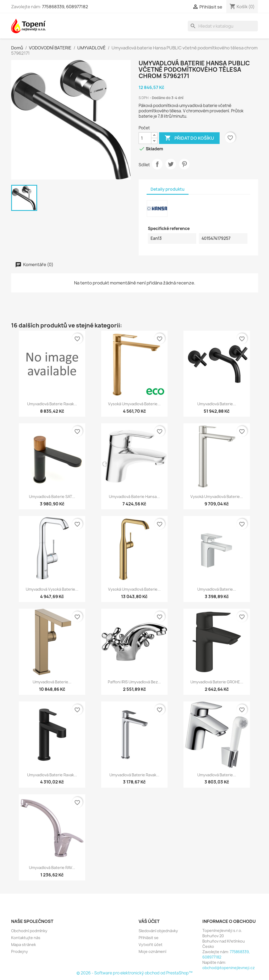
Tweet (171, 164)
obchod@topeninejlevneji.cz (229, 968)
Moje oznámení (152, 951)
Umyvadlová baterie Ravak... (52, 404)
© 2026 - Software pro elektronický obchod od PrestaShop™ (134, 973)
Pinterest (184, 164)
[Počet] (145, 138)
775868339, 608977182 (65, 7)
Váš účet (149, 921)
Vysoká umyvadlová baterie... (134, 404)
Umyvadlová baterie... (217, 404)
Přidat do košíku (189, 138)
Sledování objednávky (158, 931)
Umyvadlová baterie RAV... (52, 868)
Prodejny (20, 951)
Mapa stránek (24, 945)
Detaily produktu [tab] (168, 189)
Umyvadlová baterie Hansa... (134, 497)
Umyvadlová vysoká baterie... (52, 589)
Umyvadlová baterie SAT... (52, 497)
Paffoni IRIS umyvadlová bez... (134, 682)
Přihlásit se (149, 938)
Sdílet (157, 164)
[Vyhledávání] (223, 26)
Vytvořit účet (151, 945)
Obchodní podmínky (29, 931)
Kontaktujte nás (26, 938)
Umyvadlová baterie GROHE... (217, 682)
